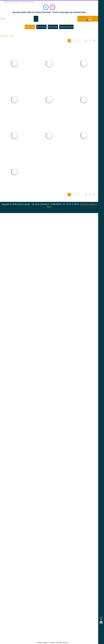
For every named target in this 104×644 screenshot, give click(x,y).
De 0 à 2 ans (30, 27)
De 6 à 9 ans (53, 27)
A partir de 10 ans (66, 27)
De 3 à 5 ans (41, 27)
